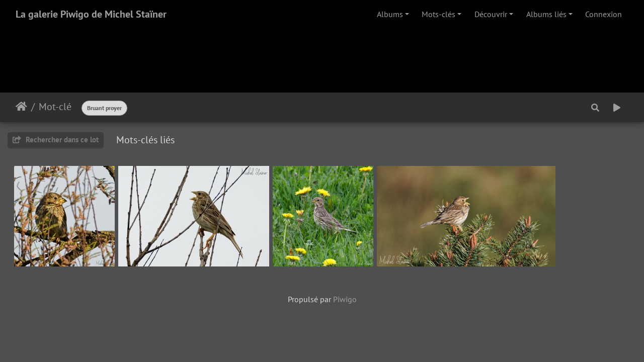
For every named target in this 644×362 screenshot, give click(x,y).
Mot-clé (55, 107)
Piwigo (345, 299)
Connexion (603, 14)
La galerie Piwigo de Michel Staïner (91, 14)
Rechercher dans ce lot (56, 140)
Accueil (21, 107)
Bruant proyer (104, 108)
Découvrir (491, 14)
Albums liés (546, 14)
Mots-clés (438, 14)
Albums (390, 14)
